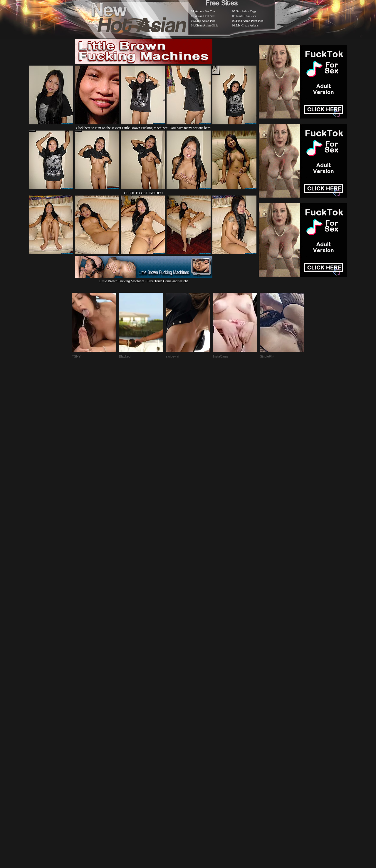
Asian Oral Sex (205, 16)
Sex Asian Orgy (246, 11)
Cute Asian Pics (205, 21)
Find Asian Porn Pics (250, 21)
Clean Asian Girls (207, 25)
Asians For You (205, 11)
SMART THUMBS (198, 721)
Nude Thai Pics (246, 16)
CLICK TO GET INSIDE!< (144, 193)
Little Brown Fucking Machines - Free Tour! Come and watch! (144, 279)
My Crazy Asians (247, 25)
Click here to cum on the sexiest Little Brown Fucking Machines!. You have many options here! (144, 128)
